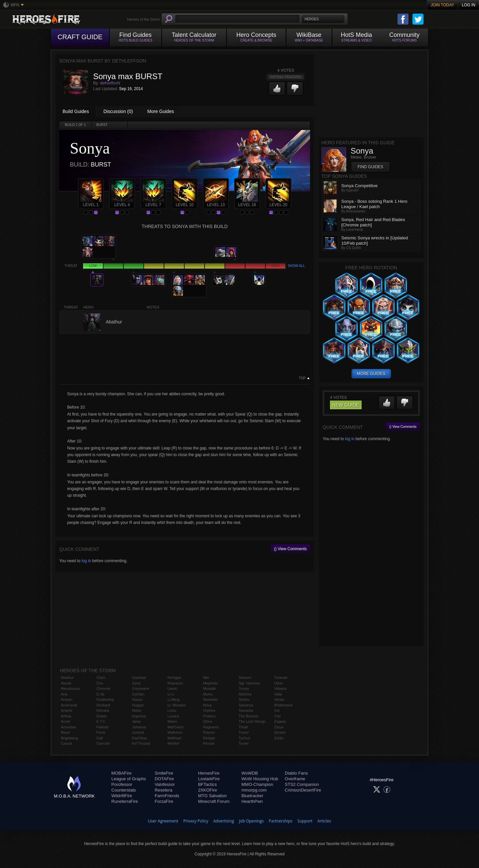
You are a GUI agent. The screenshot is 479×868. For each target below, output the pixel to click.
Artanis (67, 710)
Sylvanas (246, 705)
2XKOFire (207, 790)
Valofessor (165, 784)
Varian (279, 699)
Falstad (102, 727)
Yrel (277, 716)
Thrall (243, 727)
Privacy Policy (196, 821)
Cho (100, 683)
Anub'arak (69, 705)
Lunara (173, 716)
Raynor (209, 732)
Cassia (67, 743)
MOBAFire (122, 773)
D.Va (100, 694)
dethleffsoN (110, 83)
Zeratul (280, 732)
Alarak (66, 683)
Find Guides (370, 167)
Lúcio (172, 710)
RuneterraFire (125, 801)
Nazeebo (210, 699)
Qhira (207, 721)
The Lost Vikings (252, 721)
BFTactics (207, 784)
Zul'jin (279, 738)
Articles (324, 821)
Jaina (136, 721)
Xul (277, 710)
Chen (101, 678)
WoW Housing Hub (260, 779)
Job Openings (251, 821)
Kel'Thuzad (141, 743)
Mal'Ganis (176, 727)
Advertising (224, 821)
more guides (371, 374)
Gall (100, 738)
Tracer (244, 732)
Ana (64, 694)
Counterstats (124, 790)
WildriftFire (122, 796)
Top (302, 378)
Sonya (244, 688)
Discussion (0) (118, 111)
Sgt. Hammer (249, 683)
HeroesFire (209, 773)
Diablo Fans (296, 773)
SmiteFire (164, 773)
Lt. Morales (177, 705)
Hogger (138, 705)
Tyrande (281, 678)
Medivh (173, 743)
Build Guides (76, 111)
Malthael (175, 738)
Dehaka (103, 710)
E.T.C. (101, 721)
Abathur (67, 678)
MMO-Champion (257, 784)
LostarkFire (209, 779)
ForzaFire (164, 801)
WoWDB (250, 773)
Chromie (103, 688)
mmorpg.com (254, 790)
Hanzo (137, 699)
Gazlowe (139, 678)
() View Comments (290, 549)
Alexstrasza (70, 688)
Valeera (280, 688)
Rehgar (209, 738)
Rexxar (209, 743)
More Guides (161, 111)
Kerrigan (175, 678)
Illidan (137, 710)
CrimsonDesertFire (303, 790)
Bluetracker (252, 796)
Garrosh (103, 743)
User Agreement (163, 821)
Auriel (66, 721)
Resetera (163, 790)
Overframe (295, 779)
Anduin (67, 699)
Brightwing (69, 738)
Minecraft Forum (214, 801)
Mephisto (210, 683)
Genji (136, 683)
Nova (207, 705)
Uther (279, 683)
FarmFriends (167, 796)
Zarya (279, 727)
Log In (469, 5)
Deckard (103, 705)
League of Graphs (129, 779)
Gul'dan (138, 694)
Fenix (101, 732)
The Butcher (248, 716)
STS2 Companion (302, 784)
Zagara (280, 721)
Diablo (102, 716)
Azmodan (69, 727)
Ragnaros (211, 727)
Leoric (173, 688)
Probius (209, 716)
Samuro (245, 678)
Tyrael (243, 743)
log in (86, 561)
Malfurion (175, 732)
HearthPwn (252, 801)
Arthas (66, 716)
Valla (278, 694)
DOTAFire (164, 779)
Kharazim (175, 683)
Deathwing (105, 699)
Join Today (443, 5)
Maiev (172, 721)
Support (305, 821)
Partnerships (281, 821)
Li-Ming (174, 699)
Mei (206, 678)
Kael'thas (140, 738)
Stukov (244, 699)
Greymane (141, 688)
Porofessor (122, 784)
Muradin (210, 688)
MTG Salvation (212, 796)
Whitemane (283, 705)
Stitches (245, 694)
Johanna (139, 727)
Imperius (139, 716)
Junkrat (138, 732)
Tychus (244, 738)
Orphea (209, 710)
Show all (296, 266)
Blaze (66, 732)
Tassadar (246, 710)
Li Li (171, 694)
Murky (208, 694)
